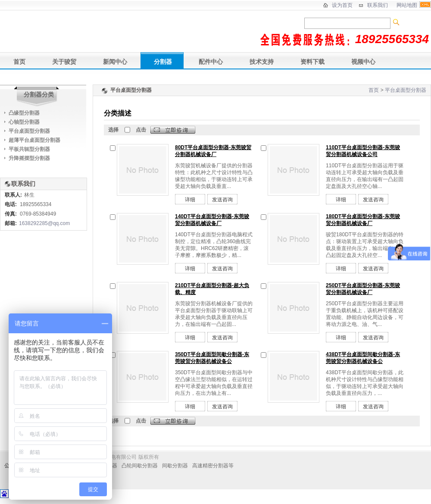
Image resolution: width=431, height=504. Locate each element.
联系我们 (378, 5)
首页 (19, 62)
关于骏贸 (64, 62)
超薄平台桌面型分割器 (34, 140)
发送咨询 (222, 200)
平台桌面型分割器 (406, 90)
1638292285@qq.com (44, 223)
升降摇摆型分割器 (29, 158)
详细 (190, 200)
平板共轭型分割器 (29, 149)
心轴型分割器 (24, 122)
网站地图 (407, 5)
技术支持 (262, 62)
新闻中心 (115, 62)
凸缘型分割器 (24, 113)
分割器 (163, 62)
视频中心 (363, 62)
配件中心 (211, 62)
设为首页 (342, 5)
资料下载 (312, 62)
